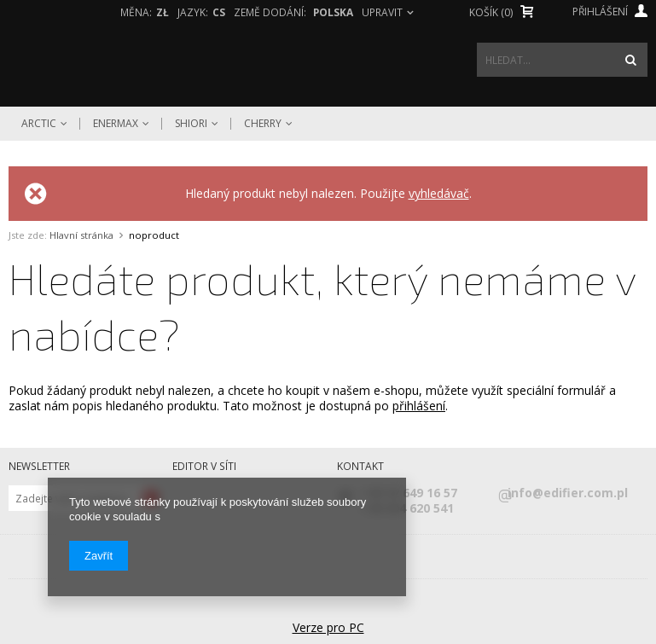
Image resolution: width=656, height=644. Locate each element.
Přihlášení (610, 12)
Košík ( (491, 12)
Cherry (263, 124)
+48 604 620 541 (407, 508)
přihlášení (419, 406)
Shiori (191, 124)
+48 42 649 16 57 (409, 493)
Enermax (116, 124)
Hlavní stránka (81, 235)
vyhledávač (439, 193)
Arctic (39, 124)
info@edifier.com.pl (565, 493)
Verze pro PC (328, 627)
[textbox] (562, 60)
